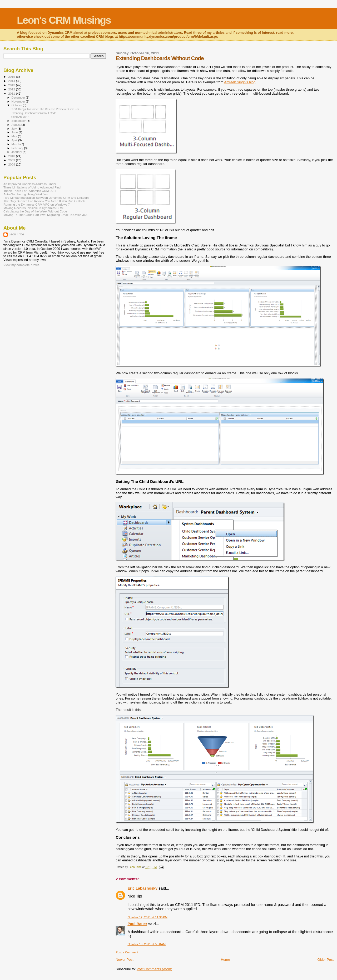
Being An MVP (19, 117)
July (15, 129)
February (18, 148)
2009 (12, 160)
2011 (12, 93)
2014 (12, 81)
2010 (12, 156)
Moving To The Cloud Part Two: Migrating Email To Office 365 (45, 215)
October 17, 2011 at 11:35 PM (147, 917)
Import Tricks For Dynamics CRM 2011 (30, 191)
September (19, 121)
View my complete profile (21, 265)
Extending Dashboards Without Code (33, 113)
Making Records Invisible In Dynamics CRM (33, 208)
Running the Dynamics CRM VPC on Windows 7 (37, 204)
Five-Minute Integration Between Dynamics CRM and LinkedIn (46, 198)
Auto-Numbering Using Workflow (26, 194)
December (19, 98)
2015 (12, 77)
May (15, 136)
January (17, 152)
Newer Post (124, 960)
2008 (12, 164)
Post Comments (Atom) (154, 969)
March (16, 144)
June (15, 132)
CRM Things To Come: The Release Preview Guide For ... (46, 109)
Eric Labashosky (142, 888)
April (15, 140)
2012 (12, 89)
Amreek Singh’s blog (240, 82)
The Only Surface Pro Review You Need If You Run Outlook (44, 201)
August (17, 125)
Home (226, 960)
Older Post (326, 960)
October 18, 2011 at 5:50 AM (147, 944)
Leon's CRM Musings (64, 20)
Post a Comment (127, 952)
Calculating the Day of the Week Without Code (35, 211)
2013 (12, 85)
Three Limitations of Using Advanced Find (32, 187)
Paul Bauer (137, 924)
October (17, 105)
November (19, 101)
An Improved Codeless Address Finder (30, 184)
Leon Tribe (16, 234)
